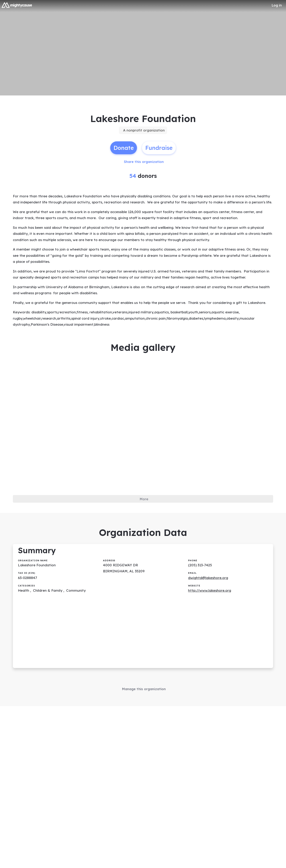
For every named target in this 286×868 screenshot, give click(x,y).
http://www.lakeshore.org (211, 630)
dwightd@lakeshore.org (209, 617)
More (144, 534)
